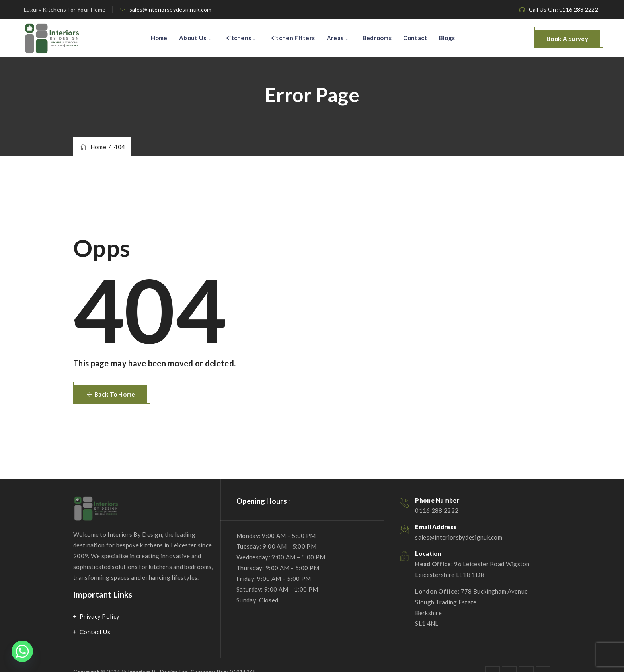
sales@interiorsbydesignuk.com (171, 9)
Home (159, 38)
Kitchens (238, 38)
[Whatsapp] (22, 651)
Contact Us (95, 632)
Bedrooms (377, 38)
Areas (335, 38)
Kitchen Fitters (293, 38)
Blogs (447, 38)
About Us (193, 38)
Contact (415, 38)
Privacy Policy (99, 616)
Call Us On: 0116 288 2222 (564, 9)
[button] (110, 394)
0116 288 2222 (437, 510)
